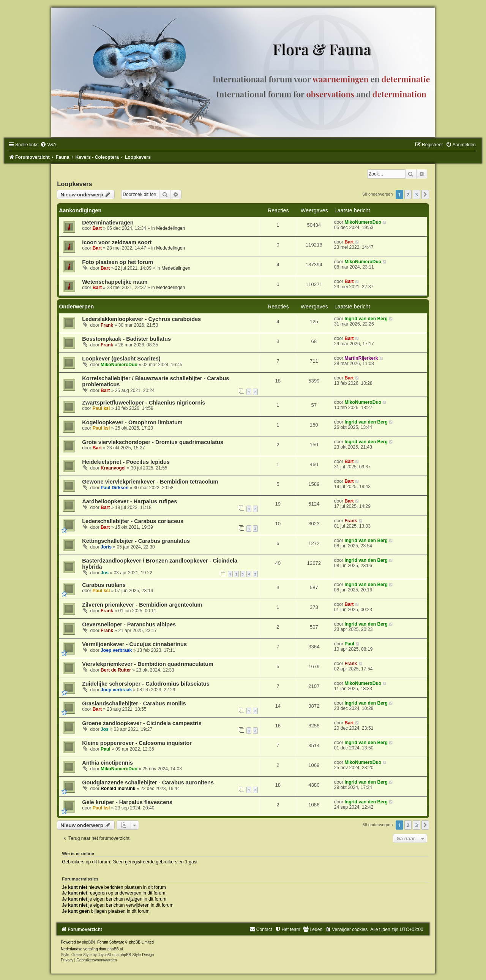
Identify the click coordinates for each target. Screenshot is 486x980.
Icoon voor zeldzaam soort (117, 242)
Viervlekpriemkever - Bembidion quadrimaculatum (148, 664)
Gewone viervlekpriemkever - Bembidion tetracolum (150, 482)
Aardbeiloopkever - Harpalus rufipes (129, 501)
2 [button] (408, 194)
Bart (97, 228)
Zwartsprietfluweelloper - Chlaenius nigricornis (144, 403)
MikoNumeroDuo (363, 222)
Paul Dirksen (114, 488)
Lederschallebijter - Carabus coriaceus (133, 521)
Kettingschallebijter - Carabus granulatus (136, 541)
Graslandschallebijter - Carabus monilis (134, 703)
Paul (349, 644)
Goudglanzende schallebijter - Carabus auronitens (148, 782)
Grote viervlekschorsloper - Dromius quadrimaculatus (153, 442)
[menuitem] (48, 145)
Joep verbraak (116, 650)
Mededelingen (170, 228)
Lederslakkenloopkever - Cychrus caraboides (141, 319)
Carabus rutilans (104, 585)
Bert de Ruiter (116, 670)
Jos (105, 573)
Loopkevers (75, 184)
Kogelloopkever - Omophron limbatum (132, 422)
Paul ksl (101, 408)
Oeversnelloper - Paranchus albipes (129, 624)
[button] (425, 194)
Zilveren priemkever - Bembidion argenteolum (142, 605)
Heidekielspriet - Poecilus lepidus (126, 462)
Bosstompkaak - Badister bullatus (126, 339)
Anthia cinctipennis (107, 763)
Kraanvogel (113, 468)
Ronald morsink (118, 789)
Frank (107, 325)
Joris (106, 547)
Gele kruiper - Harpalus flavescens (127, 802)
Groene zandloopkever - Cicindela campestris (142, 723)
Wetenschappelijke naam (115, 282)
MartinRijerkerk (361, 358)
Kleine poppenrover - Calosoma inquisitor (137, 743)
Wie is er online (78, 854)
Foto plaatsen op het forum (118, 262)
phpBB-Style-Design (137, 955)
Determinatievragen (108, 223)
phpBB (88, 942)
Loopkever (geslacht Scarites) (121, 359)
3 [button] (416, 194)
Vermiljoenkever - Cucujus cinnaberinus (134, 644)
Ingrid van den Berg (366, 319)
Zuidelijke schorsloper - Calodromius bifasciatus (146, 684)
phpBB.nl (115, 949)
